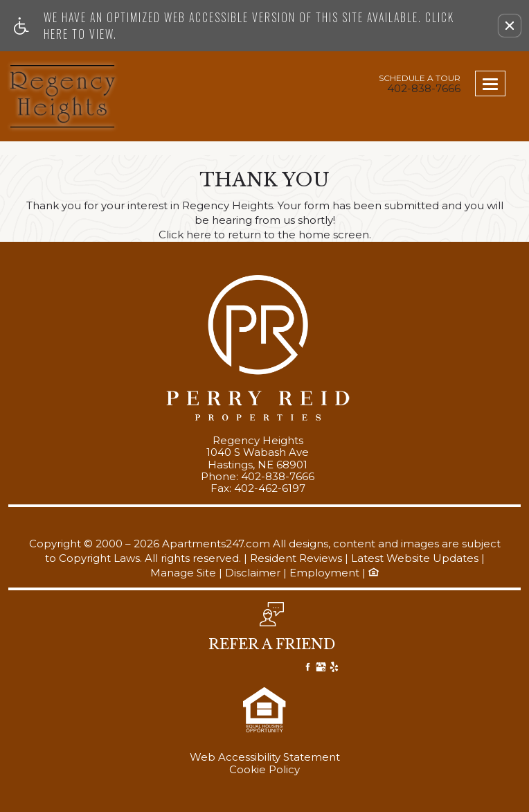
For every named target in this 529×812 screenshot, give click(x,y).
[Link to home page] (63, 96)
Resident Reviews (296, 559)
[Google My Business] (321, 669)
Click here (185, 235)
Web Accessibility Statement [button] (265, 757)
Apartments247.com (216, 544)
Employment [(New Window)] (324, 573)
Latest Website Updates (415, 559)
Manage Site (183, 573)
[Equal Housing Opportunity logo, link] (374, 573)
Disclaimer (253, 573)
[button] (510, 26)
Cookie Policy (264, 770)
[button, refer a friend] (272, 631)
